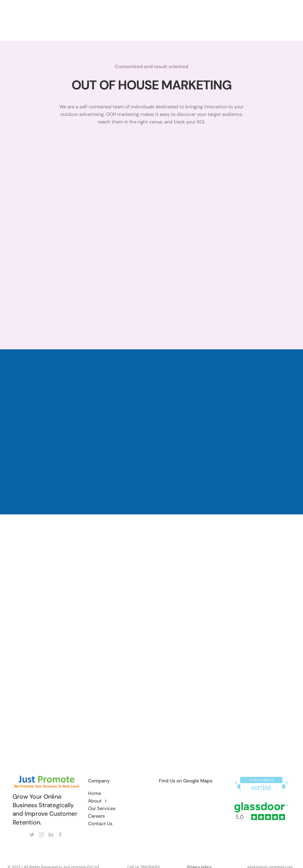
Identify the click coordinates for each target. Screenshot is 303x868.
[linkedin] (51, 835)
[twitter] (32, 835)
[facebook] (60, 835)
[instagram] (41, 835)
